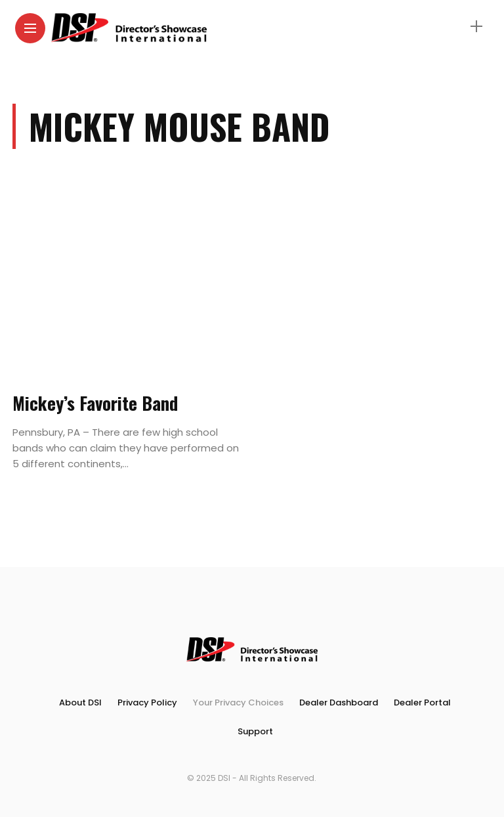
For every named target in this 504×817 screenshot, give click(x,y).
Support (255, 731)
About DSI (80, 702)
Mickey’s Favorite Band (95, 403)
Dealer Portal (422, 702)
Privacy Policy (147, 702)
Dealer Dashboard (339, 702)
